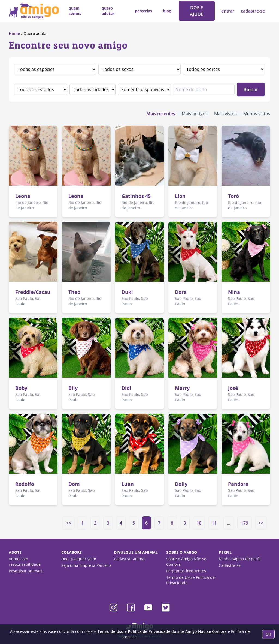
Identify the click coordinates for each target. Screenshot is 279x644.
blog (167, 11)
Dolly (181, 484)
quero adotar (108, 11)
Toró (233, 196)
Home (14, 33)
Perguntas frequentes (186, 571)
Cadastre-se (230, 565)
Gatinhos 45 (136, 196)
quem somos (75, 11)
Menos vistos (257, 114)
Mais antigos (195, 114)
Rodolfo (25, 484)
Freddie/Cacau (33, 292)
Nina (234, 292)
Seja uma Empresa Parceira (86, 565)
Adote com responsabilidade (25, 562)
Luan (128, 484)
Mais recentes (161, 114)
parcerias (143, 11)
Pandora (238, 484)
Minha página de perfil (240, 559)
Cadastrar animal (130, 559)
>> (261, 523)
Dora (181, 292)
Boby (21, 388)
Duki (127, 292)
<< (68, 523)
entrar (228, 11)
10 (199, 523)
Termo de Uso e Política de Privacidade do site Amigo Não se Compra (162, 631)
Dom (74, 484)
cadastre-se (253, 11)
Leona (23, 196)
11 (214, 523)
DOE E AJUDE (197, 11)
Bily (73, 388)
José (233, 388)
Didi (126, 388)
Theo (74, 292)
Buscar (251, 89)
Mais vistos (225, 114)
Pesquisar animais (25, 571)
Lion (180, 196)
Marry (182, 388)
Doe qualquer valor (79, 559)
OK (268, 634)
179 (245, 523)
